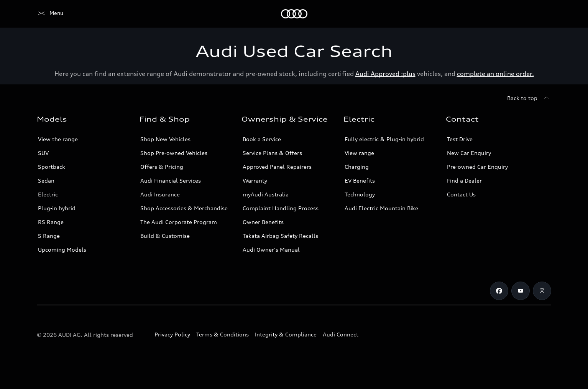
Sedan (46, 180)
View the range (58, 139)
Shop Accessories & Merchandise (184, 208)
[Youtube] (521, 291)
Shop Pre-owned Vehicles (174, 153)
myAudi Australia (266, 194)
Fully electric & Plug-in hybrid (384, 139)
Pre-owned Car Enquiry (477, 167)
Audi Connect (341, 334)
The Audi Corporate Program (179, 222)
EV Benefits (360, 180)
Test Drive (460, 139)
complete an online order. (495, 74)
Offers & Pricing (162, 167)
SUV (43, 153)
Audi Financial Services (171, 180)
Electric (48, 194)
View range (359, 153)
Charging (357, 167)
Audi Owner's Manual (271, 250)
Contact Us (461, 194)
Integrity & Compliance (286, 334)
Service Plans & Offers (272, 153)
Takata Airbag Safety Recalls (280, 236)
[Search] (542, 14)
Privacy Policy (172, 334)
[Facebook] (499, 291)
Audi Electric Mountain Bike (381, 208)
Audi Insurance (160, 194)
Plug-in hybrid (57, 208)
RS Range (51, 222)
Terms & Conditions (223, 334)
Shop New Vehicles (165, 139)
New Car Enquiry (469, 153)
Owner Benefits (263, 222)
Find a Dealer (464, 180)
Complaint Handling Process (281, 208)
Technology (360, 194)
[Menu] (50, 14)
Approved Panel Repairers (277, 167)
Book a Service (262, 139)
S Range (49, 236)
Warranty (255, 180)
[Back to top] (529, 98)
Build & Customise (165, 236)
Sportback (52, 167)
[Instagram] (542, 291)
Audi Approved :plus (385, 74)
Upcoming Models (62, 250)
